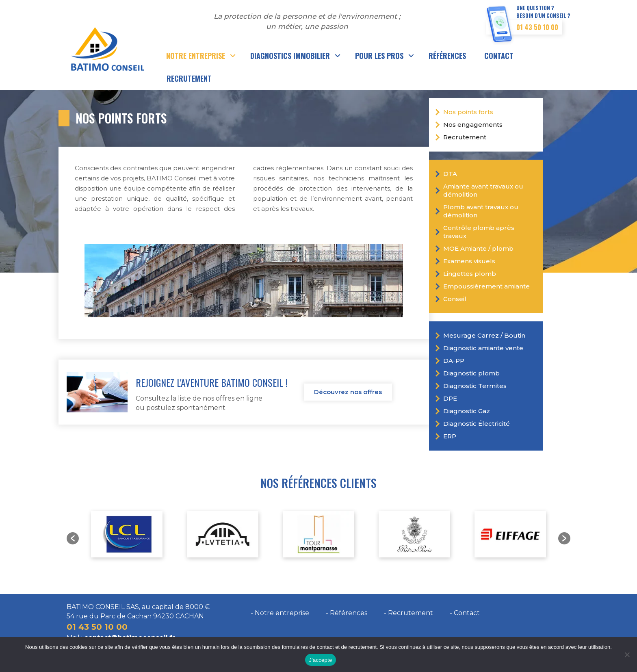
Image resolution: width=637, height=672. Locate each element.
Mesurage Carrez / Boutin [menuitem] (484, 335)
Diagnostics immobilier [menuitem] (290, 56)
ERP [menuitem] (450, 436)
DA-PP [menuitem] (454, 361)
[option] (127, 534)
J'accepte (321, 660)
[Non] (627, 655)
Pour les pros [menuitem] (379, 56)
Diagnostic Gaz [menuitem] (467, 411)
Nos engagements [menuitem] (473, 125)
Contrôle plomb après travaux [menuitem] (479, 232)
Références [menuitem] (447, 56)
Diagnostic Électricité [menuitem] (477, 424)
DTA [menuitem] (450, 174)
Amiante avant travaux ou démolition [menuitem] (483, 190)
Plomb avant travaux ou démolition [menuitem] (481, 211)
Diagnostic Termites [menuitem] (475, 386)
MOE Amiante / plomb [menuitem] (478, 248)
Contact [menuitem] (499, 56)
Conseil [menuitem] (455, 299)
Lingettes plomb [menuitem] (470, 274)
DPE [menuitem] (450, 398)
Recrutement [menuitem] (189, 78)
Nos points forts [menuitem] (468, 112)
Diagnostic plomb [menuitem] (471, 373)
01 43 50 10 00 (537, 27)
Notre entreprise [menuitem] (196, 56)
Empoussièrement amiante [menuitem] (486, 286)
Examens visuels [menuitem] (469, 261)
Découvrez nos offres (348, 392)
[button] (233, 56)
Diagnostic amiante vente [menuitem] (483, 348)
